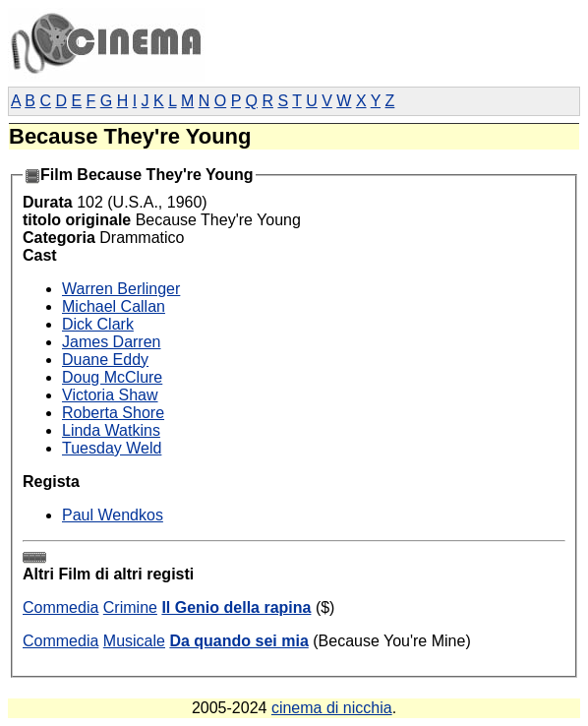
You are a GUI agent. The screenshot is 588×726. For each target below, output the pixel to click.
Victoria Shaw (110, 395)
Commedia (60, 607)
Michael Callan (114, 306)
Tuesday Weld (112, 448)
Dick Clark (98, 324)
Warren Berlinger (121, 289)
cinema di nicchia (332, 708)
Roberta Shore (113, 413)
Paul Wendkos (113, 515)
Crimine (130, 607)
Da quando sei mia (238, 641)
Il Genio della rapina (236, 607)
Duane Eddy (105, 360)
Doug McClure (112, 377)
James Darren (111, 342)
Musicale (134, 641)
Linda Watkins (111, 430)
